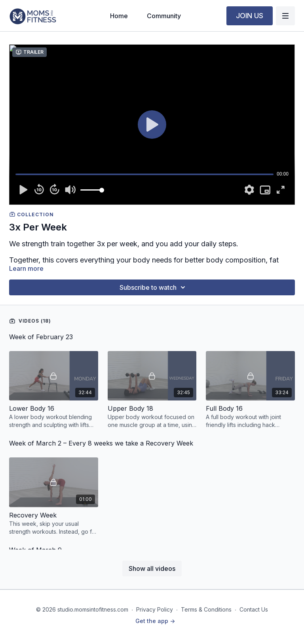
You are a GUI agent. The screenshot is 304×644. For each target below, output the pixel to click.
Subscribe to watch (154, 287)
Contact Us (254, 609)
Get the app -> (155, 621)
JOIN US (250, 16)
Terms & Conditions (206, 609)
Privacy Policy (155, 609)
